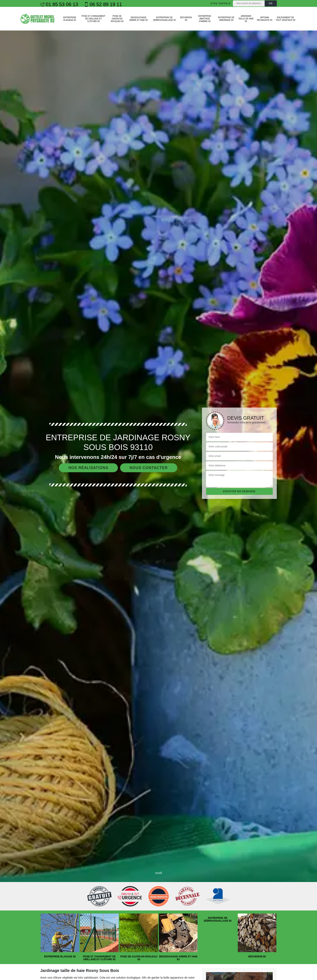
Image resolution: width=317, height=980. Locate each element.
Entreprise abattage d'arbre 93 (205, 19)
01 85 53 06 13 (59, 4)
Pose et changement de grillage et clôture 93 (94, 19)
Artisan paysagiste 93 (265, 19)
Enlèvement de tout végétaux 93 (285, 19)
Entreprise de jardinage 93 (226, 19)
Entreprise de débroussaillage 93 (164, 19)
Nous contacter (149, 468)
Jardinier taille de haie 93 (246, 19)
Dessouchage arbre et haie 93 (138, 19)
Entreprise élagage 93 (70, 19)
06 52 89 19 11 (103, 4)
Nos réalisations (88, 468)
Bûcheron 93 (186, 19)
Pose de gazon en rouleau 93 (117, 19)
